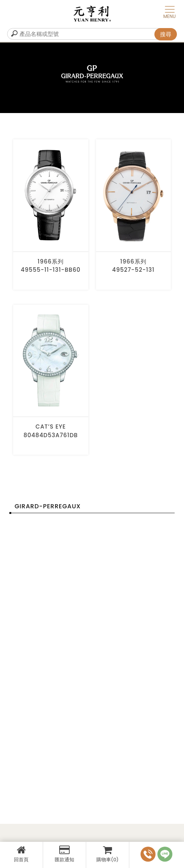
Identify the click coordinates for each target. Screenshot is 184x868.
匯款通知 (64, 854)
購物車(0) (108, 854)
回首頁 (21, 854)
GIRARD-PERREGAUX (48, 506)
